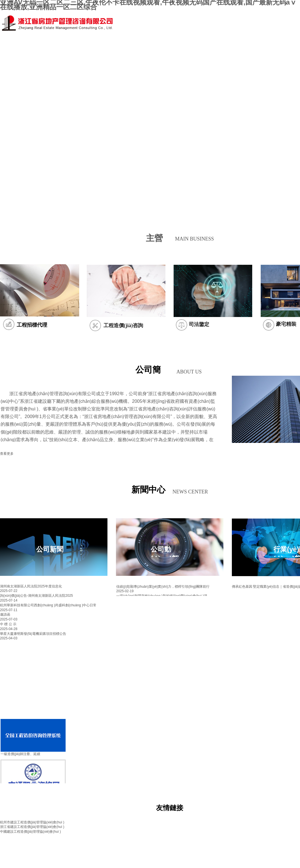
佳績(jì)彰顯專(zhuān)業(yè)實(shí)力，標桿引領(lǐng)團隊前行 (163, 587)
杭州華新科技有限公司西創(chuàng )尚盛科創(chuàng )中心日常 (48, 605)
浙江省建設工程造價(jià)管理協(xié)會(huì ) (32, 827)
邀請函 (5, 615)
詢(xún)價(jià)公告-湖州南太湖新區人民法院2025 (36, 596)
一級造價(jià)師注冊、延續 (20, 754)
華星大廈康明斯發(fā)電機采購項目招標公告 (33, 634)
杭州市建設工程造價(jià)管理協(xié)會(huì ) (32, 822)
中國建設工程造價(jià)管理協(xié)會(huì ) (30, 832)
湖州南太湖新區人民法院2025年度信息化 (31, 586)
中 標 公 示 (8, 624)
